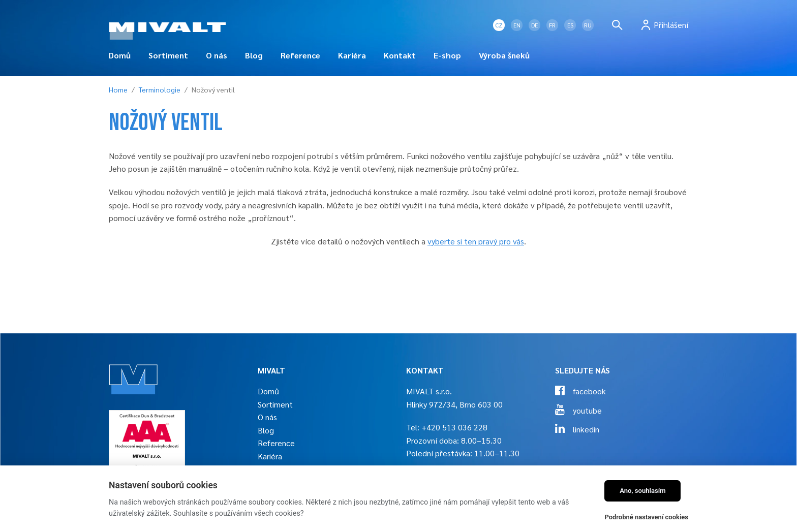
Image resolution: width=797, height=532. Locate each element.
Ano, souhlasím (643, 491)
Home (118, 89)
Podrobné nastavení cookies (646, 517)
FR (552, 25)
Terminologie (160, 89)
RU (588, 25)
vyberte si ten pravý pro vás (476, 241)
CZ (499, 25)
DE (534, 25)
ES (570, 25)
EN (517, 25)
